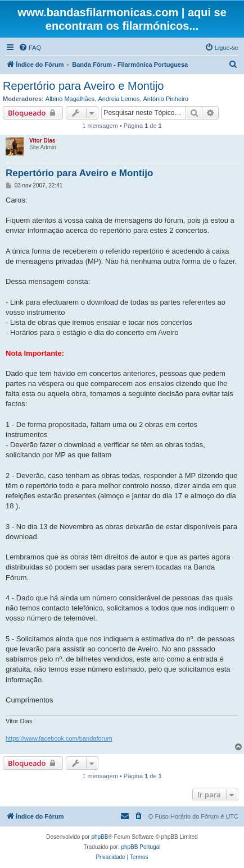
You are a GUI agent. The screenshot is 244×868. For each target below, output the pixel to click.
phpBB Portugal (141, 847)
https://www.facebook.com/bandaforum (59, 738)
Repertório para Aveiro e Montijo (83, 86)
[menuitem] (30, 48)
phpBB (100, 837)
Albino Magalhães (70, 99)
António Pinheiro (166, 99)
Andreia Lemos (119, 99)
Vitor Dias (42, 141)
